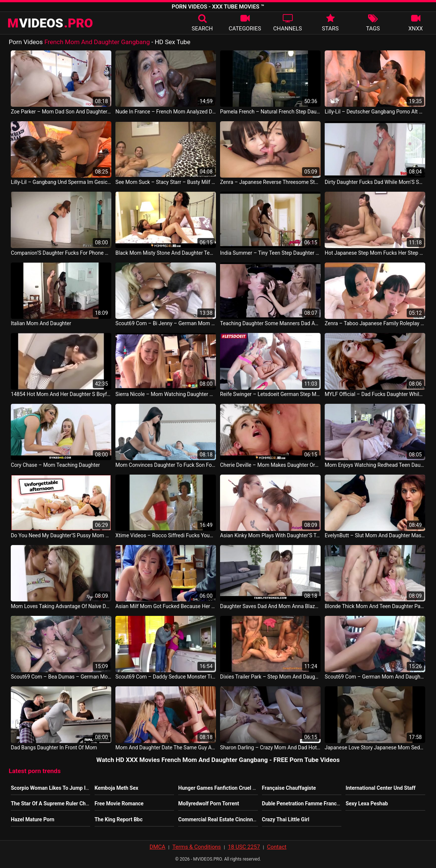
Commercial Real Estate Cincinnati (218, 819)
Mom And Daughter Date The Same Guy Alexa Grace (166, 747)
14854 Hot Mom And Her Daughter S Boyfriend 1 (61, 394)
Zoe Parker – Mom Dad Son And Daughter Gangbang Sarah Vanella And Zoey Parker (61, 112)
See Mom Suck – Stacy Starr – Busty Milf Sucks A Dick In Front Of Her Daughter (166, 182)
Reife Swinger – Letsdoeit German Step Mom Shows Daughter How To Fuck (270, 394)
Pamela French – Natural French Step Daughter (270, 112)
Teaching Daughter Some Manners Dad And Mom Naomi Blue (270, 323)
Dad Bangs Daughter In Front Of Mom (54, 747)
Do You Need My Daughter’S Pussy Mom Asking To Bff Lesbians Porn (61, 535)
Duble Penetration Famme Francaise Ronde (312, 803)
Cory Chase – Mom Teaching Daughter (55, 465)
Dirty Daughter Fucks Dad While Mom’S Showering (375, 182)
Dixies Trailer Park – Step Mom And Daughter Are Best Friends (270, 677)
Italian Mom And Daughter (41, 323)
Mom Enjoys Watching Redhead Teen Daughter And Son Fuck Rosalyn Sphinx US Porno (375, 465)
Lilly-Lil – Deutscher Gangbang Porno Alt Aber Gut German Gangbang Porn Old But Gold (375, 112)
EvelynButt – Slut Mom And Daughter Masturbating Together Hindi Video (375, 535)
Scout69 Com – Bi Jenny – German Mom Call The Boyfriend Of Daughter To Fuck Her (166, 323)
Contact (276, 847)
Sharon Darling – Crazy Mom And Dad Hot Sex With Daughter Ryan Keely (270, 747)
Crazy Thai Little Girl (286, 819)
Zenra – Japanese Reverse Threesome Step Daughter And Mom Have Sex (270, 182)
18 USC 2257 (244, 847)
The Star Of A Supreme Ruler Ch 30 (52, 803)
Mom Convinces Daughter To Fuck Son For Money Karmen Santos (166, 465)
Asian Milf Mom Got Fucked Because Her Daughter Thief (166, 606)
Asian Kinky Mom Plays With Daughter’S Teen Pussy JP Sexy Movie (270, 535)
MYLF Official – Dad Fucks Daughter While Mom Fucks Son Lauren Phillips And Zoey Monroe (375, 394)
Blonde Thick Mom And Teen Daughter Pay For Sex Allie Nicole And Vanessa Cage (375, 606)
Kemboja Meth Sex (117, 788)
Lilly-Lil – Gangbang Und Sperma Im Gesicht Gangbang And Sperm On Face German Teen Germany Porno (61, 182)
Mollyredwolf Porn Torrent (209, 803)
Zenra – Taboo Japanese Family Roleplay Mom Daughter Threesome (375, 323)
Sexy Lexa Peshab (367, 803)
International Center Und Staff (380, 788)
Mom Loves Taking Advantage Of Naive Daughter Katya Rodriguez (61, 606)
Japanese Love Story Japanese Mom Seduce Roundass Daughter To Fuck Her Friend (375, 747)
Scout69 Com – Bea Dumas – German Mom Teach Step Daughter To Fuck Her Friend (61, 677)
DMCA (158, 847)
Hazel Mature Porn (32, 819)
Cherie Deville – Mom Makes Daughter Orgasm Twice (270, 465)
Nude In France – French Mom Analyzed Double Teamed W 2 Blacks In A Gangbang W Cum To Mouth (166, 112)
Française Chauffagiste (289, 788)
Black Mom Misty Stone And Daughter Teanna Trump (166, 253)
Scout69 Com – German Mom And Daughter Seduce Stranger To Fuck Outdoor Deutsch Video (375, 677)
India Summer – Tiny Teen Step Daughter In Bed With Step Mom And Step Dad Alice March (270, 253)
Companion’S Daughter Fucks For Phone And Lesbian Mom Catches (61, 253)
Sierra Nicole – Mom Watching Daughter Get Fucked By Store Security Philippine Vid (166, 394)
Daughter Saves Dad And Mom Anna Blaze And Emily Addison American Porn (270, 606)
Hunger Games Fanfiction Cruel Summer (225, 788)
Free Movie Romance (119, 803)
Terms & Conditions (196, 847)
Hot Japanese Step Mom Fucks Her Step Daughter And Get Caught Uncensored (375, 253)
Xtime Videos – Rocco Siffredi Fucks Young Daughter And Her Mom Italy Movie (166, 535)
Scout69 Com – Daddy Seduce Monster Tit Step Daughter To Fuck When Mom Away (166, 677)
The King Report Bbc (119, 819)
